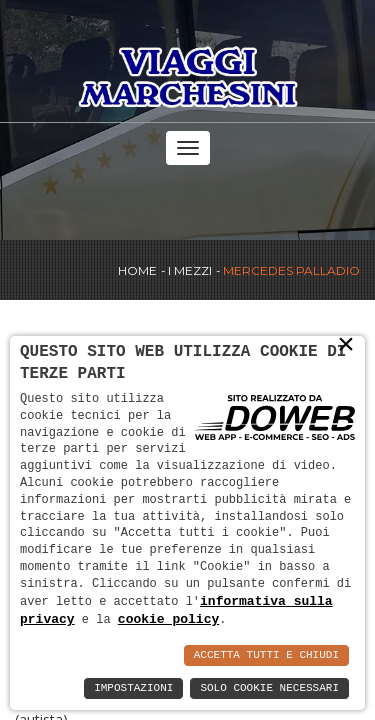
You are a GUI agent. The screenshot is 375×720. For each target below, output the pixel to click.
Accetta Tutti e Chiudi (266, 655)
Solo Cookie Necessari (269, 688)
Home (137, 271)
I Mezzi (190, 271)
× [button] (346, 344)
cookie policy (168, 619)
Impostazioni (133, 688)
